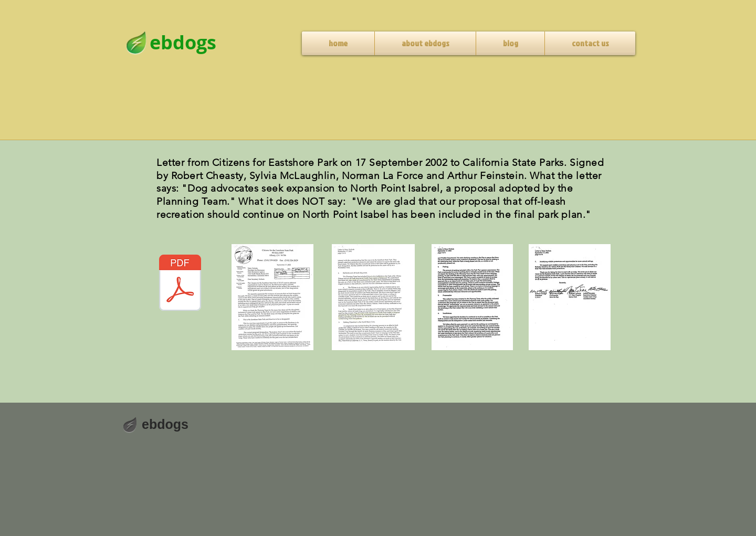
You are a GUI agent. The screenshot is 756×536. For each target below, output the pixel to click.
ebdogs (165, 424)
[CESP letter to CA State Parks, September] (180, 284)
